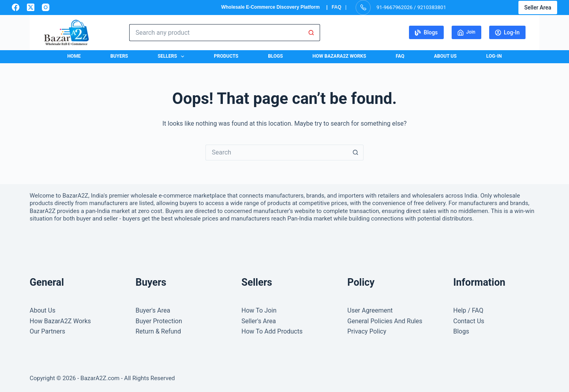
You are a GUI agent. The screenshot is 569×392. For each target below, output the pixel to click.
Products (226, 56)
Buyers (119, 56)
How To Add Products (272, 331)
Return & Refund (158, 331)
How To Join (259, 310)
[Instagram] (46, 7)
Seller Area (538, 8)
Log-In (507, 32)
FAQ (336, 7)
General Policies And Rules (385, 321)
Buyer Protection (159, 321)
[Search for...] (216, 33)
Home (74, 56)
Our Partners (47, 331)
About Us (445, 56)
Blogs (426, 32)
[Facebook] (16, 7)
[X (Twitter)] (31, 7)
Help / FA (466, 310)
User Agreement (370, 310)
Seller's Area (259, 321)
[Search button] (312, 33)
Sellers (172, 57)
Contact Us (469, 321)
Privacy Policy (367, 331)
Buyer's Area (153, 310)
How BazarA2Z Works (339, 56)
